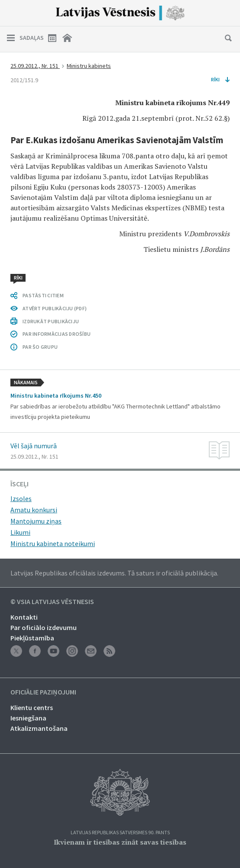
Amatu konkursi (34, 510)
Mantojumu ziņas (36, 521)
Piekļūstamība (32, 638)
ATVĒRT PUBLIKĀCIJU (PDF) (55, 308)
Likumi (20, 532)
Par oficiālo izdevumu (44, 627)
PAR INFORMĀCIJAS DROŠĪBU (57, 334)
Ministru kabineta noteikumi (53, 543)
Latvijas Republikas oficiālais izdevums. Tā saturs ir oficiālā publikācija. (114, 573)
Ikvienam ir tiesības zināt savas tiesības (120, 842)
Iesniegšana (28, 718)
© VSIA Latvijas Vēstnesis (52, 602)
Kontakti (24, 617)
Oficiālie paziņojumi (43, 692)
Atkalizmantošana (39, 728)
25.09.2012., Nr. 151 (35, 66)
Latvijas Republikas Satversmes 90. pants (120, 833)
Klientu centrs (32, 707)
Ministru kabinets (89, 66)
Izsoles (21, 498)
